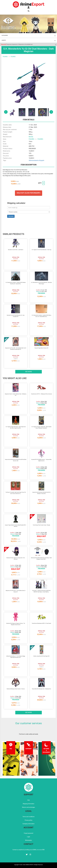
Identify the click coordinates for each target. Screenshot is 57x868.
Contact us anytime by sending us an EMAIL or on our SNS (29, 850)
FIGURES (5, 57)
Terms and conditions (28, 817)
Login (28, 837)
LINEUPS (4, 40)
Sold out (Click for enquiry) (29, 193)
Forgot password (28, 833)
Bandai (31, 137)
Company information (28, 824)
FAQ (28, 800)
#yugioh (42, 160)
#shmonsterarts (34, 160)
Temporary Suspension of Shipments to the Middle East (17, 44)
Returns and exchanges (28, 807)
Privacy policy (28, 820)
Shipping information (29, 804)
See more (29, 372)
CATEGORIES (5, 35)
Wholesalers (28, 840)
